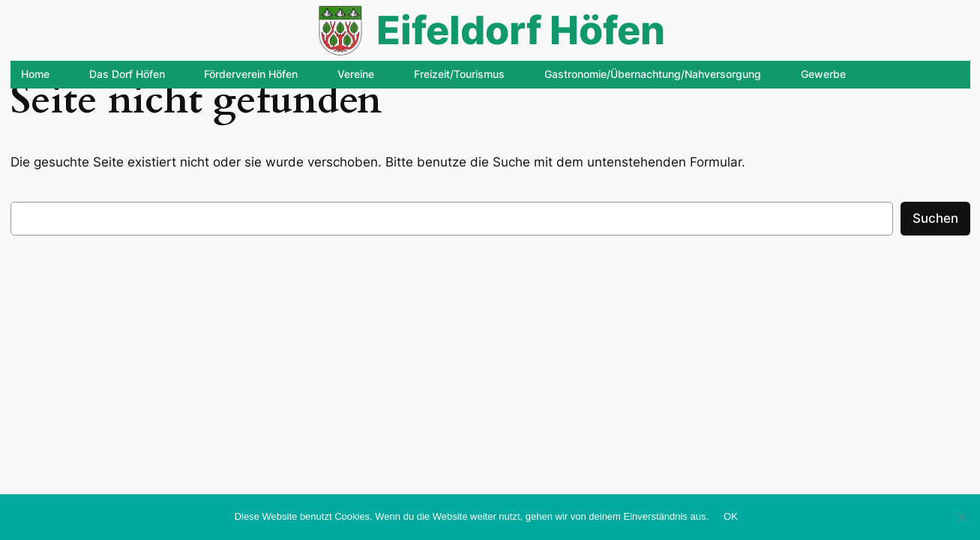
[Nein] (961, 517)
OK (731, 516)
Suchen (935, 218)
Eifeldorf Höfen (521, 30)
